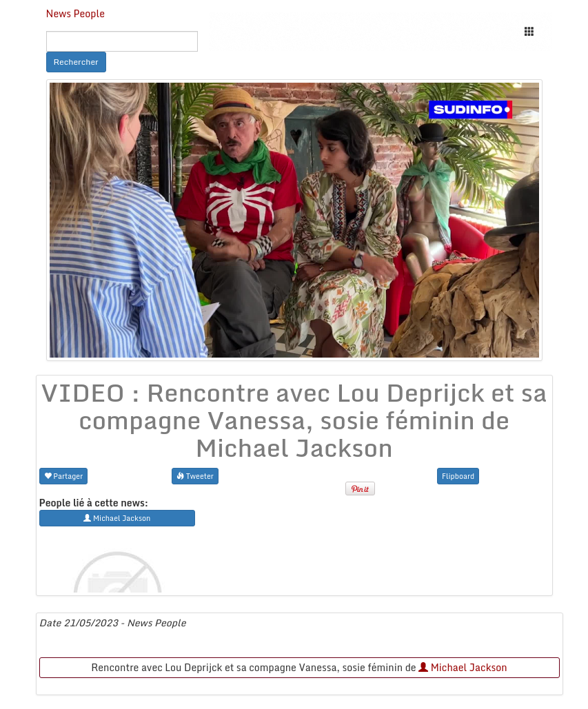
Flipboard (458, 476)
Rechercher (76, 62)
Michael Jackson (463, 667)
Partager (64, 476)
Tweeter (195, 476)
